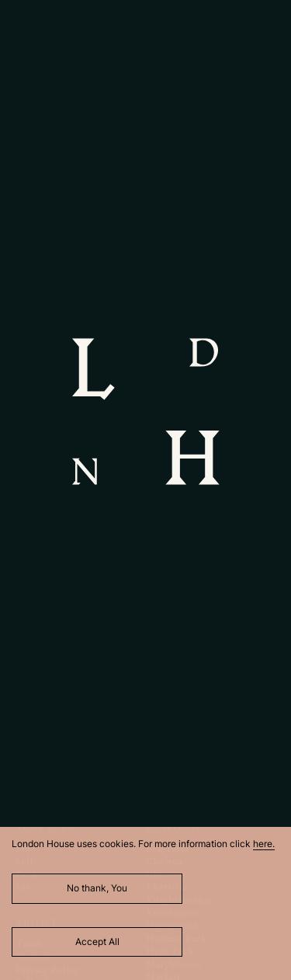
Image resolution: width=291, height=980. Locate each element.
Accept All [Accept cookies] (97, 942)
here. (264, 844)
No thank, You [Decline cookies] (97, 888)
